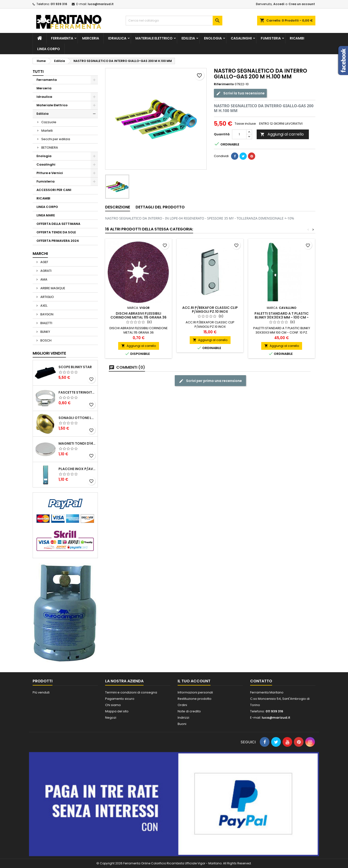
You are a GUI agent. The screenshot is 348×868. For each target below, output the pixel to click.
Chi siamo (113, 705)
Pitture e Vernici (50, 173)
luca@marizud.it (101, 4)
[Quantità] (239, 134)
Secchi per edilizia (56, 139)
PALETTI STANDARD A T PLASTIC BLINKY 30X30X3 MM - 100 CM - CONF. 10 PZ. (282, 317)
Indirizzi (183, 718)
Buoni (182, 724)
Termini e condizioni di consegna (131, 692)
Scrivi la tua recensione (240, 93)
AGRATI (46, 271)
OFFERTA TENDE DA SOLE (56, 232)
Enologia (213, 38)
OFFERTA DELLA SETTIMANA (58, 224)
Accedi (279, 4)
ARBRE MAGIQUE (52, 288)
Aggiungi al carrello (282, 134)
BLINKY (45, 332)
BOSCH (46, 340)
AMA (43, 279)
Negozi (111, 718)
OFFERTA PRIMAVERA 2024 (58, 241)
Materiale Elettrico (154, 38)
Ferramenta (62, 38)
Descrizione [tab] (118, 207)
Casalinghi (241, 38)
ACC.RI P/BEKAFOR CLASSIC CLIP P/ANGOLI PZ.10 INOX (210, 310)
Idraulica (117, 38)
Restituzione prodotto (195, 699)
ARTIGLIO (47, 297)
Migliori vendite (49, 353)
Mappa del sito (117, 711)
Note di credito (189, 711)
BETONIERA (50, 148)
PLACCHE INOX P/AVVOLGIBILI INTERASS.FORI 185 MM (77, 469)
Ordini (182, 705)
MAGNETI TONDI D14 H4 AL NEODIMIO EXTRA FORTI (77, 443)
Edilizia (188, 38)
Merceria (91, 38)
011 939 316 (59, 4)
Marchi (40, 254)
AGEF (44, 262)
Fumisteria (271, 38)
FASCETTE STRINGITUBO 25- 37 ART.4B (77, 392)
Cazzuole (49, 122)
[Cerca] (174, 21)
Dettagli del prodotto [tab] (160, 207)
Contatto (261, 681)
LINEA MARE (46, 215)
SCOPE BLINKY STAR (75, 367)
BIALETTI (46, 323)
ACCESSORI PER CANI (54, 190)
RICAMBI (297, 38)
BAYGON (47, 314)
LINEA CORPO (49, 49)
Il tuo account (194, 681)
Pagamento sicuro (120, 699)
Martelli (47, 131)
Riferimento (224, 84)
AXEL (43, 306)
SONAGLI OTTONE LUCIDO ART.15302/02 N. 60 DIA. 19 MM (77, 418)
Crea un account (302, 4)
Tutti (38, 72)
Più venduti (41, 692)
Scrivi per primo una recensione (210, 381)
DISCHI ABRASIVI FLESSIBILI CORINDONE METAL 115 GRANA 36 (138, 315)
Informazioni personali (195, 692)
